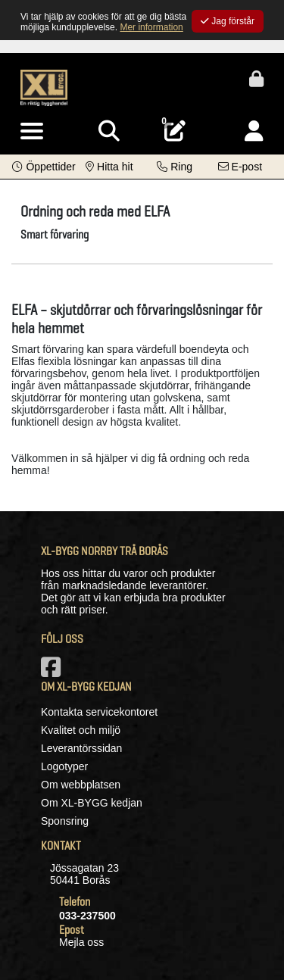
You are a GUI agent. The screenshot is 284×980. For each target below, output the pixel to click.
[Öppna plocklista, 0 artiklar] (175, 131)
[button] (44, 167)
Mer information (151, 27)
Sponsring (65, 821)
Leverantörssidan (81, 748)
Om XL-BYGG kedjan (92, 803)
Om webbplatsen (81, 785)
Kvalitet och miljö (81, 730)
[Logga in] (254, 131)
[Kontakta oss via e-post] (240, 167)
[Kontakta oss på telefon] (175, 167)
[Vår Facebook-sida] (54, 672)
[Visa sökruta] (109, 131)
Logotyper (64, 766)
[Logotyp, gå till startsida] (44, 87)
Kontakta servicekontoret (99, 712)
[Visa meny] (32, 132)
